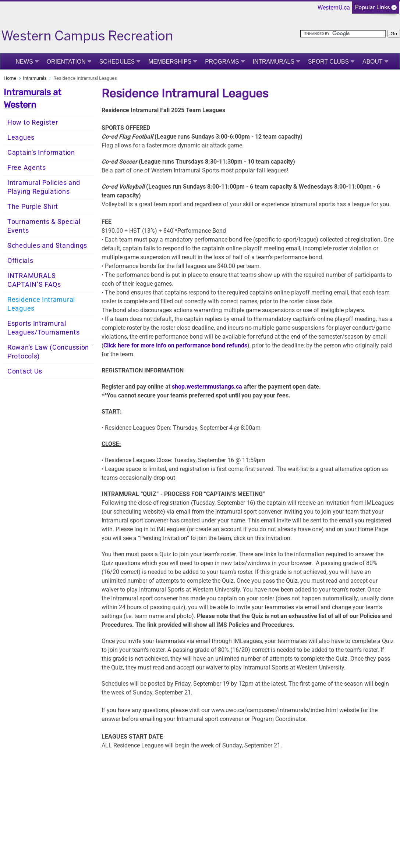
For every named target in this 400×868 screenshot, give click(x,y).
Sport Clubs (328, 62)
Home (10, 78)
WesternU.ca (334, 8)
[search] (343, 34)
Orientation (66, 62)
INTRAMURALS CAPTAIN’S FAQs (34, 280)
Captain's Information (41, 153)
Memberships (170, 62)
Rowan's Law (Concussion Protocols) (48, 352)
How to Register (33, 122)
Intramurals (274, 62)
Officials (20, 261)
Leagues (21, 137)
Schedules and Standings (47, 246)
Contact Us (25, 371)
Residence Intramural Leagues (41, 304)
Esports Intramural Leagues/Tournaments (43, 328)
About (373, 62)
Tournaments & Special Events (44, 226)
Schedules (117, 62)
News (24, 62)
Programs (222, 62)
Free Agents (27, 168)
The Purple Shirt (33, 207)
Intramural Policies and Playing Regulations (44, 187)
